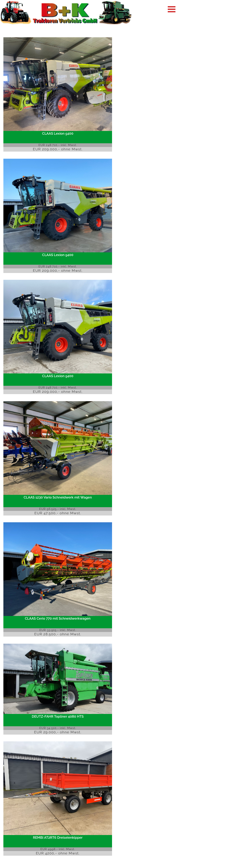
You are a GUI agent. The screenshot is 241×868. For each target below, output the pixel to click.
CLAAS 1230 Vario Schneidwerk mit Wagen (58, 497)
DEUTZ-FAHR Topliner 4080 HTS (58, 717)
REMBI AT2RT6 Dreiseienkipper (58, 838)
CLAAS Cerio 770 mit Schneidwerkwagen (58, 618)
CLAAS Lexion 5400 (58, 134)
